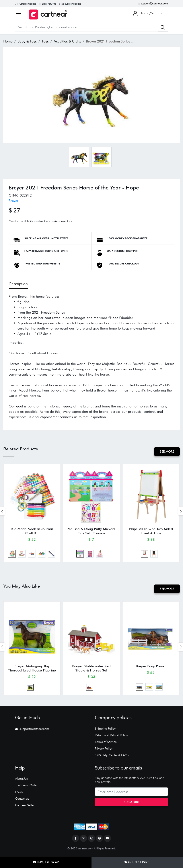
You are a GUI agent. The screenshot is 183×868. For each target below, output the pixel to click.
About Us (21, 781)
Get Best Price (137, 862)
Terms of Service (106, 744)
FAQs (19, 794)
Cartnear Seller (25, 807)
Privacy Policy (104, 750)
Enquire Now (46, 862)
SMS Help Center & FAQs (112, 757)
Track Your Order (26, 787)
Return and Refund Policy (111, 737)
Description (18, 284)
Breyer (14, 201)
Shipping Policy (105, 731)
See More (167, 451)
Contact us (22, 800)
